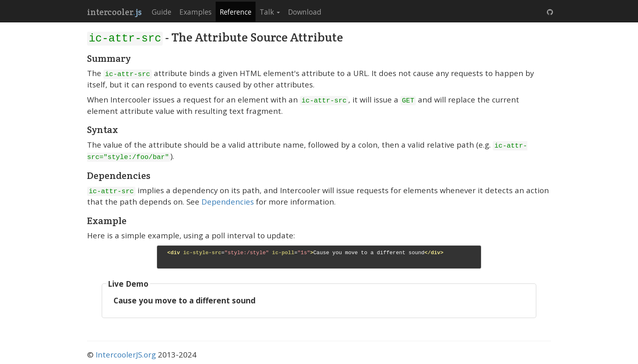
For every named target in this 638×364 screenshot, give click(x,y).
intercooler (114, 12)
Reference (236, 12)
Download (305, 12)
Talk (270, 12)
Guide (162, 12)
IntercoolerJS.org (126, 354)
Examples (196, 12)
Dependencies (228, 202)
